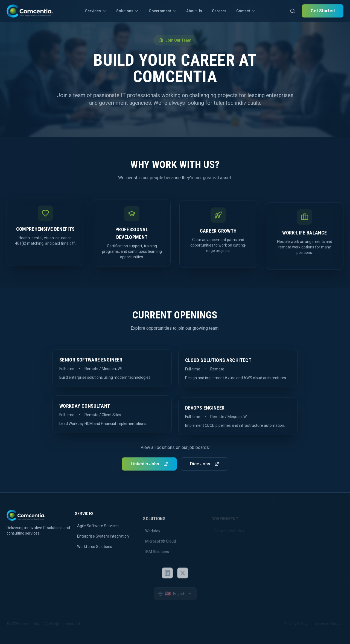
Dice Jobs (205, 464)
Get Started (323, 11)
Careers (219, 11)
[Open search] (293, 11)
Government (163, 11)
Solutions (128, 11)
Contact (246, 11)
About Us (194, 11)
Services (96, 11)
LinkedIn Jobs (149, 464)
